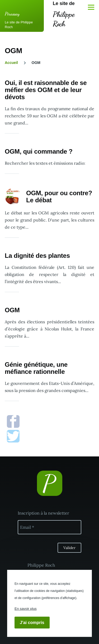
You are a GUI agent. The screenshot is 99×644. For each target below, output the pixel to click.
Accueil (11, 63)
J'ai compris (32, 623)
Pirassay (12, 14)
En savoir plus (26, 609)
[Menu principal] (91, 7)
